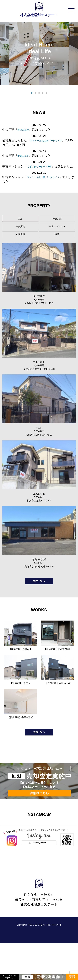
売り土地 (20, 243)
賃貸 (57, 243)
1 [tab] (32, 93)
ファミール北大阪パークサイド (49, 182)
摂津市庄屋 (25, 130)
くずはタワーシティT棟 (44, 166)
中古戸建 (20, 234)
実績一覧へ (39, 768)
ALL (20, 224)
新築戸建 (57, 224)
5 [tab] (46, 93)
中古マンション (57, 234)
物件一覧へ (39, 607)
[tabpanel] (39, 53)
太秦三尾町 (25, 156)
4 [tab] (43, 93)
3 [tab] (39, 93)
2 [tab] (35, 93)
